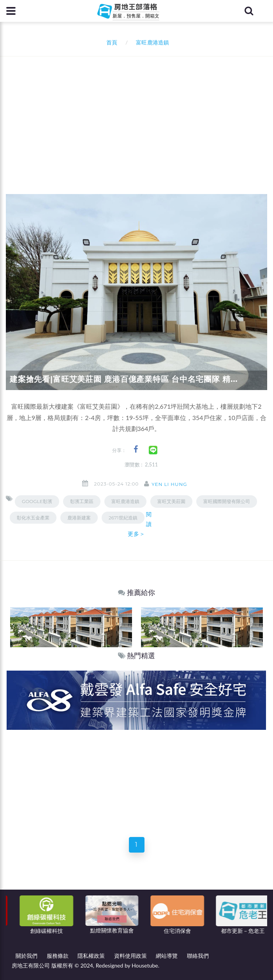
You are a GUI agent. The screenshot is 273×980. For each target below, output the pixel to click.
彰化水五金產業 (33, 518)
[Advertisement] (139, 115)
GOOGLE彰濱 (37, 501)
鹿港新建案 (79, 518)
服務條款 (58, 956)
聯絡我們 (198, 956)
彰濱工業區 (82, 501)
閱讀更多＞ (140, 524)
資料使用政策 (130, 956)
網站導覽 (167, 956)
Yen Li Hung (169, 484)
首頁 (110, 42)
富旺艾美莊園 (171, 501)
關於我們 (26, 956)
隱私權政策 (91, 956)
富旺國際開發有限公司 (227, 501)
